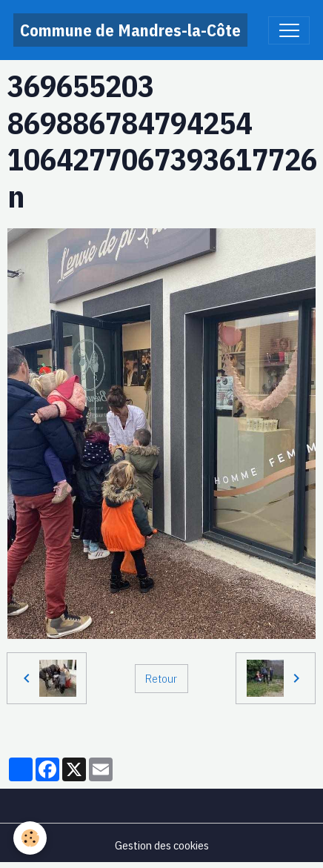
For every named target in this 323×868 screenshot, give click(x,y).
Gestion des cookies (162, 845)
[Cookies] (30, 838)
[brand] (130, 30)
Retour (161, 678)
